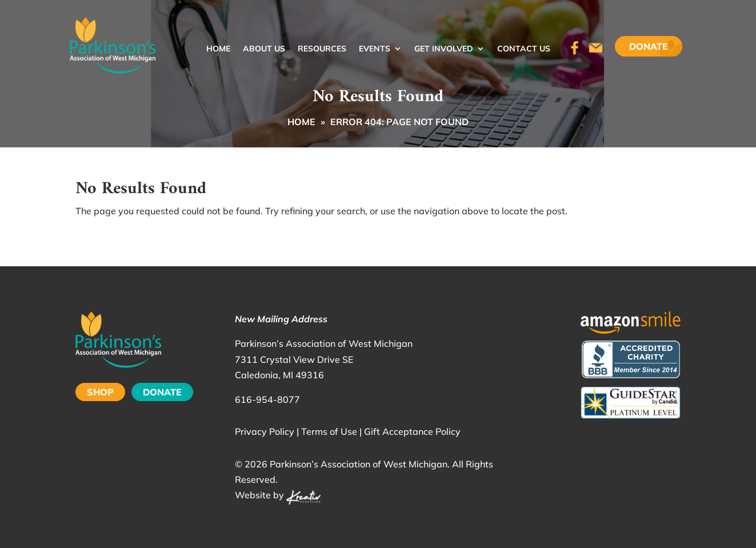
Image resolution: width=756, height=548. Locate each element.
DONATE (162, 392)
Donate (649, 46)
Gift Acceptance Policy (412, 431)
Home (218, 49)
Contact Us (524, 49)
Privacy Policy (265, 431)
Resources (322, 49)
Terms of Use (329, 431)
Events (375, 49)
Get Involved (444, 49)
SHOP (100, 392)
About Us (264, 49)
